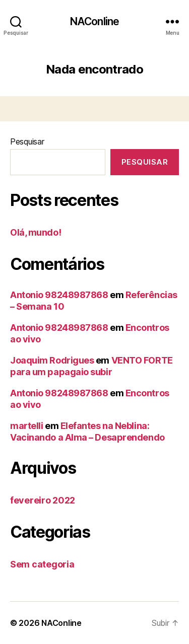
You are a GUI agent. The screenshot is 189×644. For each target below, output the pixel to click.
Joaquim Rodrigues (52, 360)
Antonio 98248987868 (59, 295)
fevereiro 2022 (43, 500)
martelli (26, 426)
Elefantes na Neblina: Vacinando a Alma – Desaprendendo (87, 432)
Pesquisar (27, 141)
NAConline (94, 21)
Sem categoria (42, 564)
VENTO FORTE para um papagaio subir (91, 366)
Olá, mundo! (36, 232)
